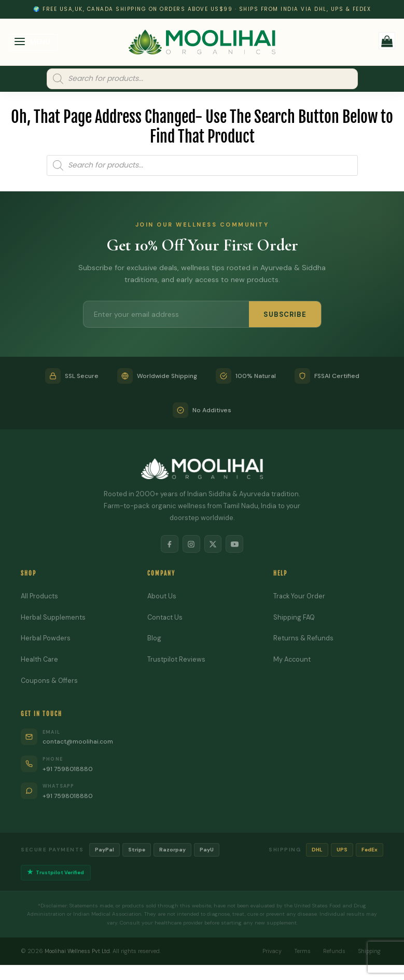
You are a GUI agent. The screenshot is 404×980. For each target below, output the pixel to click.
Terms (298, 953)
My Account (293, 660)
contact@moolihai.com (80, 743)
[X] (214, 544)
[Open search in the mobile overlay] (202, 79)
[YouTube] (236, 544)
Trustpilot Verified (57, 874)
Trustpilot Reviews (176, 660)
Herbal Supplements (53, 618)
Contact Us (166, 618)
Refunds (331, 953)
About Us (162, 597)
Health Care (40, 660)
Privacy (266, 953)
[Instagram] (191, 544)
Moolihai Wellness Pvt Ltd (79, 953)
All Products (40, 597)
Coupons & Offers (50, 682)
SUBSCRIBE (285, 314)
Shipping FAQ (295, 618)
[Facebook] (168, 544)
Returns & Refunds (303, 639)
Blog (154, 639)
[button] (34, 43)
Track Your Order (300, 597)
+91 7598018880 (69, 770)
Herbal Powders (46, 639)
